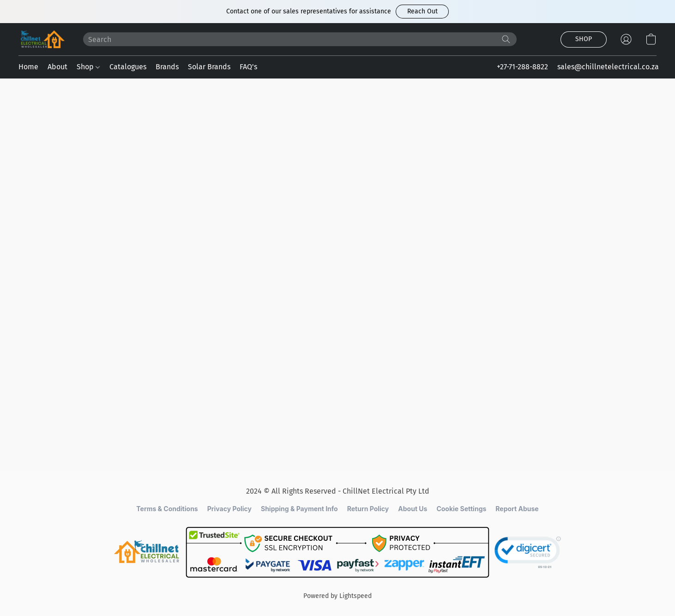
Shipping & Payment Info (299, 509)
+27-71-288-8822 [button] (522, 67)
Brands (167, 67)
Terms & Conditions (167, 509)
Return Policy (368, 509)
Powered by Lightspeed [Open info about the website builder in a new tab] (337, 596)
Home (28, 67)
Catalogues (128, 67)
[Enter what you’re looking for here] (300, 39)
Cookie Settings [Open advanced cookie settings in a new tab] (461, 509)
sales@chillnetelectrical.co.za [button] (608, 67)
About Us (413, 509)
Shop (88, 67)
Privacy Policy (229, 509)
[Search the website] (506, 39)
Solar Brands (209, 67)
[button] (422, 12)
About (57, 67)
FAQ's (248, 67)
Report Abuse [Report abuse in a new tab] (517, 509)
